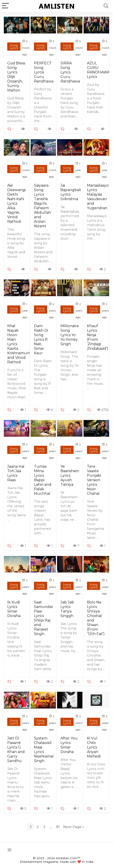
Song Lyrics (14, 47)
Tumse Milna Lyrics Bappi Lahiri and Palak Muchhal (43, 480)
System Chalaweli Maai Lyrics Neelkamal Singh (44, 750)
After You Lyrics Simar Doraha (69, 745)
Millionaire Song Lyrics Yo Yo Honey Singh (70, 335)
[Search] (106, 6)
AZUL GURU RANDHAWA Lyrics (98, 70)
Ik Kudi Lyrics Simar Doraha (14, 609)
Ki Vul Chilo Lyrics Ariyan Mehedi (94, 747)
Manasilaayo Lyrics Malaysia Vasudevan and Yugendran (98, 197)
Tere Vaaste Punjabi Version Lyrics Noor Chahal (94, 480)
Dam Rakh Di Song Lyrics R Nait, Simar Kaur (41, 339)
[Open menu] (10, 850)
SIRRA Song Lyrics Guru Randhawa (70, 72)
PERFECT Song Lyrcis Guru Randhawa (44, 72)
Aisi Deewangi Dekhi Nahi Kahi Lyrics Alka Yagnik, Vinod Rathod (16, 203)
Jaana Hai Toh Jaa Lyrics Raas (16, 473)
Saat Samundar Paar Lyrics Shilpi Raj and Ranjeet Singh (44, 618)
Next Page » (74, 827)
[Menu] (5, 6)
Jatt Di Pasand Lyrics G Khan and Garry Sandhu (16, 750)
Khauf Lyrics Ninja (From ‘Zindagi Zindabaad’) (98, 337)
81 (58, 827)
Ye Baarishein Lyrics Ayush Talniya (70, 475)
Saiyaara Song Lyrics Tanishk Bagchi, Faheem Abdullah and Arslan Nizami (42, 206)
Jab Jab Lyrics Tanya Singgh (67, 609)
